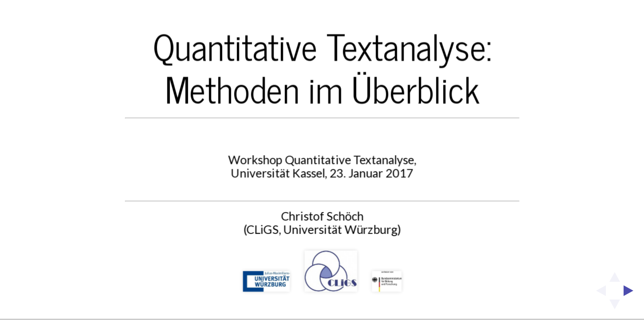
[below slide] (615, 307)
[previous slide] (598, 291)
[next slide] (631, 291)
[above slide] (615, 274)
